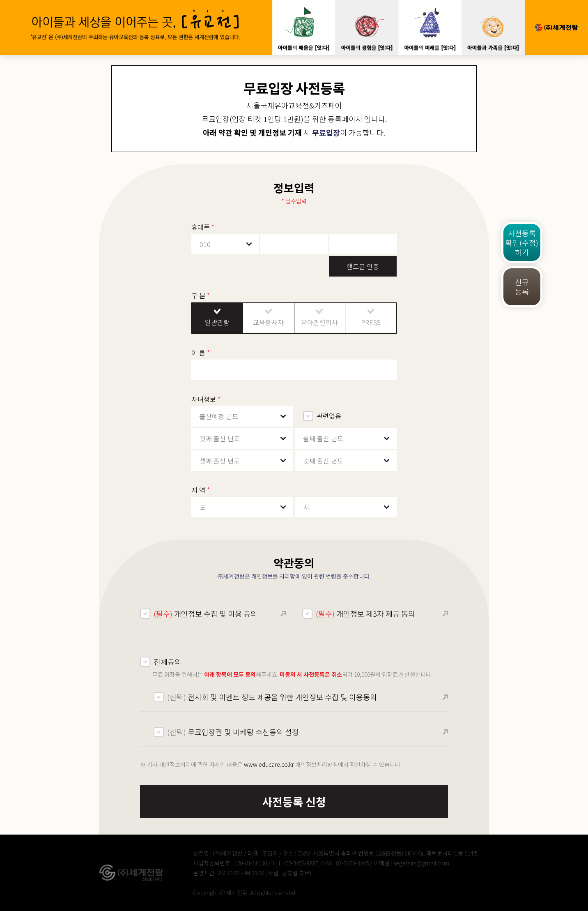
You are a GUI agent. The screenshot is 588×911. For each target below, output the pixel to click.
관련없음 (329, 416)
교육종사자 (268, 322)
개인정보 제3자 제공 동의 (365, 613)
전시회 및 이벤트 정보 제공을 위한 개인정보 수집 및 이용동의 (272, 697)
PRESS (371, 322)
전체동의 (168, 662)
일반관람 (217, 322)
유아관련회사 (319, 322)
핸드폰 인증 (363, 266)
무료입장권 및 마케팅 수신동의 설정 (233, 732)
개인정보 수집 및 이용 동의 (206, 613)
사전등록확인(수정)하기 (522, 242)
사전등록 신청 (294, 801)
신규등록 (522, 287)
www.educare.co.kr (269, 764)
